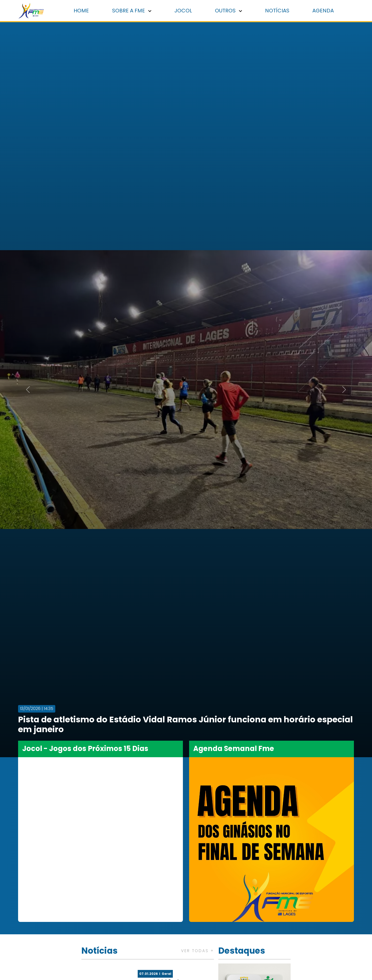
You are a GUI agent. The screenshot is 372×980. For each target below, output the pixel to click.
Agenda (324, 11)
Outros (231, 11)
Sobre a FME (135, 11)
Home (85, 11)
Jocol (186, 11)
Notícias (278, 11)
